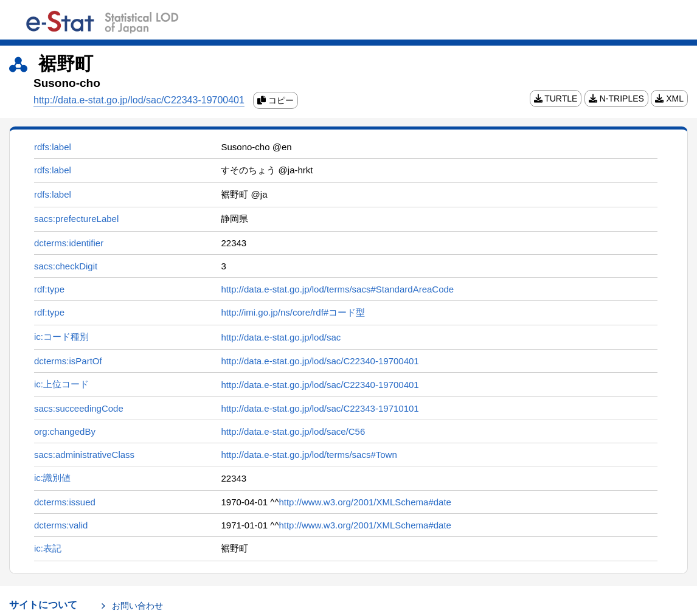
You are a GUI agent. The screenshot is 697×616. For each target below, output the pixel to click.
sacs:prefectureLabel (76, 219)
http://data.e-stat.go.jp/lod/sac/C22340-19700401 (320, 361)
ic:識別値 (52, 478)
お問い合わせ (137, 606)
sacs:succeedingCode (79, 408)
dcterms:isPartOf (68, 361)
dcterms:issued (65, 502)
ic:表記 (48, 548)
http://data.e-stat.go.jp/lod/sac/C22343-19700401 (139, 100)
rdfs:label (53, 147)
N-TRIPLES (616, 99)
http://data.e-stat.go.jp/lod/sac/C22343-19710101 (320, 408)
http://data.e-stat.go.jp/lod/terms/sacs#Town (309, 455)
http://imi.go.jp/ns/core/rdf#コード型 (293, 312)
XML (669, 99)
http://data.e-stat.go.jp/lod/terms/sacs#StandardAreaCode (337, 289)
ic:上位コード (61, 384)
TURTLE (556, 99)
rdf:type (49, 289)
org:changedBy (65, 431)
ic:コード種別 (61, 337)
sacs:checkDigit (66, 266)
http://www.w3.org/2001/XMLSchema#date (365, 502)
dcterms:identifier (69, 243)
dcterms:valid (61, 525)
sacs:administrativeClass (84, 455)
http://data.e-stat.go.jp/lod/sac (281, 337)
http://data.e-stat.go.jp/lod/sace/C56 (293, 431)
